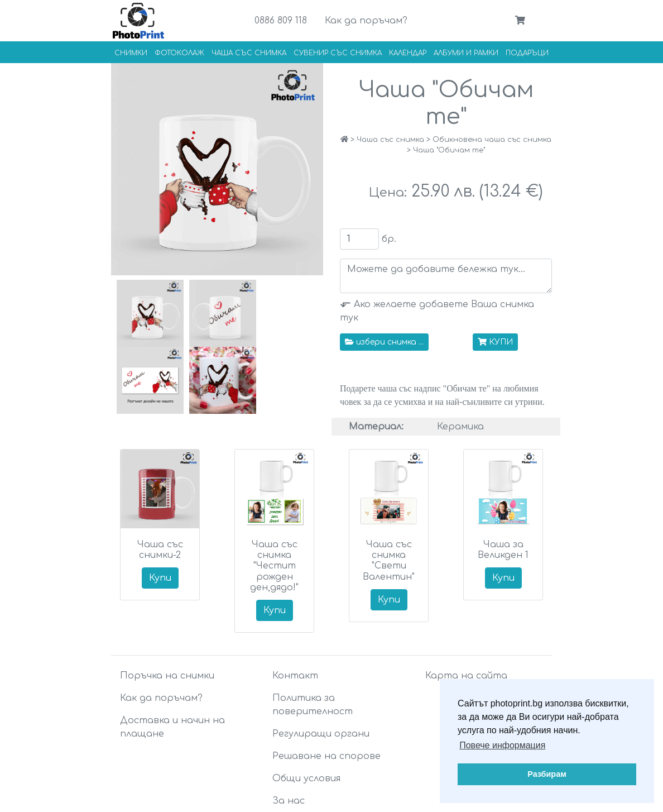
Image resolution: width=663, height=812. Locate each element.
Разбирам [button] (547, 774)
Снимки (131, 53)
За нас (289, 801)
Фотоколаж (179, 53)
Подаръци (527, 53)
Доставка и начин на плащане (172, 727)
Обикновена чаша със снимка (492, 140)
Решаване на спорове (326, 756)
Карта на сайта (466, 676)
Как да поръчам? (366, 21)
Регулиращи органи (321, 734)
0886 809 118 (281, 21)
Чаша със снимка (249, 53)
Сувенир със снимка (338, 53)
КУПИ (495, 342)
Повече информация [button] (502, 745)
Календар (408, 53)
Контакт (295, 676)
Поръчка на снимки (167, 676)
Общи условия (306, 778)
